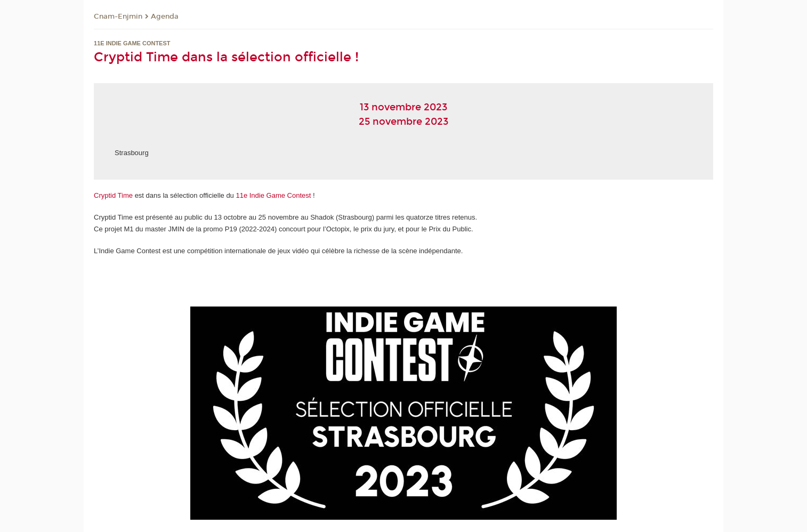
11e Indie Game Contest (274, 195)
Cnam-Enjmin (118, 17)
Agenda (165, 17)
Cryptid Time (113, 195)
